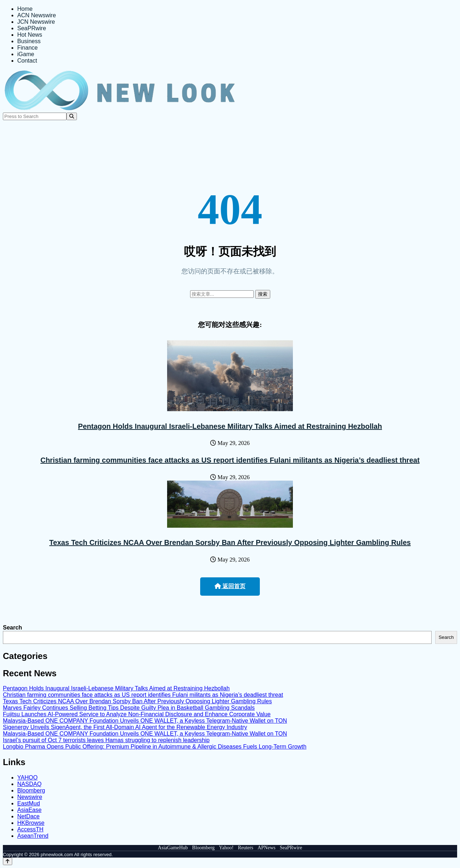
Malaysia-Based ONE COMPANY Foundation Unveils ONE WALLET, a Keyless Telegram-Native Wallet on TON (145, 721)
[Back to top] (8, 861)
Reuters (246, 848)
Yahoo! (226, 848)
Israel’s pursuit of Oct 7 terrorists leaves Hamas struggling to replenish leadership (106, 740)
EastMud (29, 803)
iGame (26, 54)
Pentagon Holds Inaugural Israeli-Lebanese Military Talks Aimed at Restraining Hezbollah (230, 426)
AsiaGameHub (173, 848)
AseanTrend (33, 836)
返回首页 (230, 586)
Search (12, 628)
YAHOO (27, 778)
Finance (27, 48)
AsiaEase (29, 810)
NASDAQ (29, 784)
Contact (27, 61)
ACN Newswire (37, 15)
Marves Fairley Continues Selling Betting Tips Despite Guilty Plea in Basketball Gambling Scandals (129, 708)
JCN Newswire (36, 22)
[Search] (72, 116)
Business (29, 41)
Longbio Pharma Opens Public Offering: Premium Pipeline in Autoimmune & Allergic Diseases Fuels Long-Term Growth (155, 747)
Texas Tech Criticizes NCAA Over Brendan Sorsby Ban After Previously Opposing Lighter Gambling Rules (230, 542)
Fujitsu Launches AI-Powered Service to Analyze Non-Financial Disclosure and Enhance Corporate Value (137, 714)
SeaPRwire (32, 28)
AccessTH (30, 829)
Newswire (30, 797)
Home (25, 9)
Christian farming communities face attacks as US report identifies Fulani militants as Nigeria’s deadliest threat (230, 460)
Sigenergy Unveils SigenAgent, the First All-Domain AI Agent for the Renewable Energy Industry (125, 727)
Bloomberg (31, 790)
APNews (267, 848)
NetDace (28, 816)
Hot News (30, 35)
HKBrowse (31, 823)
